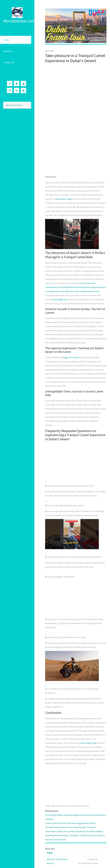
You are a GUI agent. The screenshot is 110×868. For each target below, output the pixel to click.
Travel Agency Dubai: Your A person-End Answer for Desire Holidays (74, 831)
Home (6, 40)
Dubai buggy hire (59, 299)
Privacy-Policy (61, 859)
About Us (8, 51)
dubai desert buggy (63, 199)
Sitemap (50, 859)
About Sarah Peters (14, 105)
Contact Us (9, 62)
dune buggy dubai (88, 743)
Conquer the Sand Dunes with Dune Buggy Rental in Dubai (70, 823)
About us (50, 863)
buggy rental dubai (71, 357)
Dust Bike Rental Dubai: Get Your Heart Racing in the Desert (71, 827)
